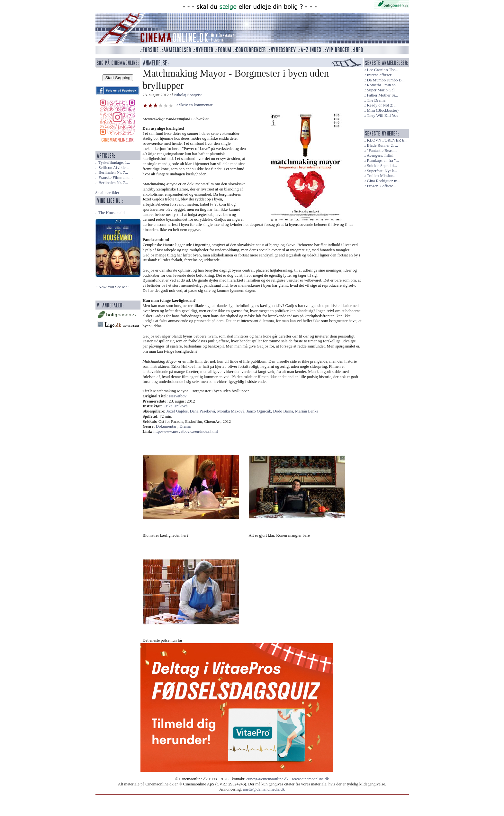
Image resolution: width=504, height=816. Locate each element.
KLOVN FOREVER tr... (387, 140)
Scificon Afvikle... (113, 168)
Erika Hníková (176, 406)
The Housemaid (111, 213)
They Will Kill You (382, 116)
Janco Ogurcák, (260, 411)
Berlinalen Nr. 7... (113, 172)
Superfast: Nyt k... (382, 171)
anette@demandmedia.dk (264, 789)
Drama (185, 426)
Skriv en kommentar (196, 105)
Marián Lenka (307, 411)
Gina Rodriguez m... (383, 181)
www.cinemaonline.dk (310, 779)
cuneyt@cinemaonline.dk (268, 779)
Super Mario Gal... (382, 90)
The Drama (376, 100)
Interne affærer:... (381, 75)
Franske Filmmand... (115, 178)
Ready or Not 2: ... (382, 105)
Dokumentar (166, 426)
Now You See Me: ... (116, 287)
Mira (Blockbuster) (382, 110)
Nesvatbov (178, 396)
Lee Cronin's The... (382, 70)
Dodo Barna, (284, 411)
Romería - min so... (383, 85)
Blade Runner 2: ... (382, 145)
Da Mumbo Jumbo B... (386, 80)
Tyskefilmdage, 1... (114, 162)
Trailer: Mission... (382, 176)
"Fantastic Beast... (382, 151)
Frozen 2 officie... (381, 186)
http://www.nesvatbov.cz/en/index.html (186, 431)
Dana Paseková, (203, 411)
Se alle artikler (108, 193)
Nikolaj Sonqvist (188, 95)
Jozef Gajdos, (178, 411)
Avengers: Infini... (382, 155)
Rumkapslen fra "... (383, 161)
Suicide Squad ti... (382, 166)
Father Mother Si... (382, 95)
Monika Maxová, (232, 411)
